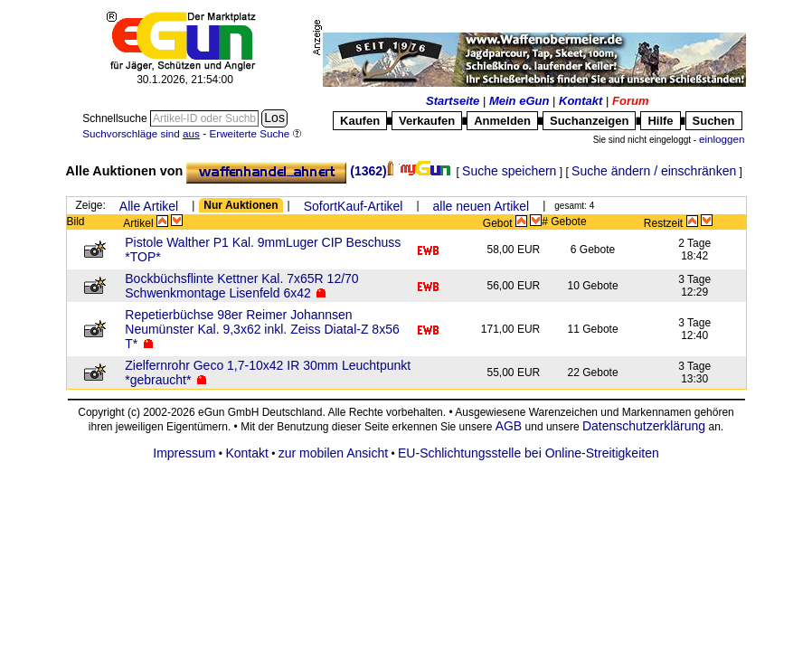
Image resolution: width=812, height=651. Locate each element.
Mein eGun (519, 101)
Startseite (453, 101)
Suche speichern (509, 171)
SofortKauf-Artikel (354, 206)
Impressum (184, 453)
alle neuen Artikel (482, 206)
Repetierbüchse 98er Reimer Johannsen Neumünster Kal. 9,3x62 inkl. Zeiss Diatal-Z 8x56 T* (262, 329)
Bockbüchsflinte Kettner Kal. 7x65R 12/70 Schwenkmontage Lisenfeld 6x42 (241, 286)
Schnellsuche (116, 118)
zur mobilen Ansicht (333, 453)
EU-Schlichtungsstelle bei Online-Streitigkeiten (529, 453)
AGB (509, 426)
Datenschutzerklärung (644, 426)
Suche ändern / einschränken (654, 171)
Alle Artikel (149, 206)
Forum (630, 101)
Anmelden (502, 121)
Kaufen (360, 121)
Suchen (714, 121)
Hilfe (660, 121)
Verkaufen (427, 121)
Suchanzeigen (589, 121)
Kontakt (581, 101)
